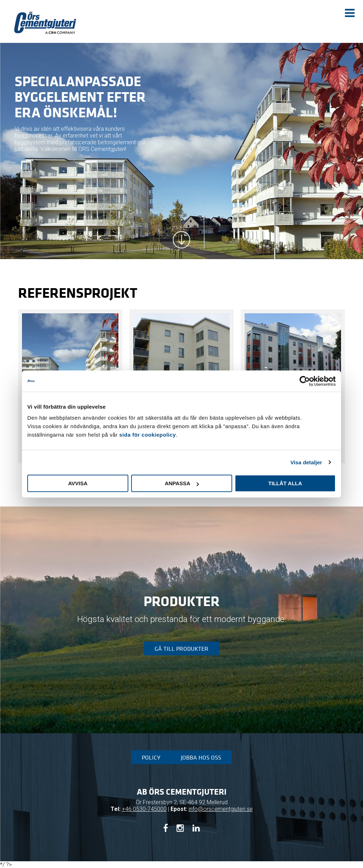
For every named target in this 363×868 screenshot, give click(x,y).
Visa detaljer (306, 462)
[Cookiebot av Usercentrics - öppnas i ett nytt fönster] (305, 381)
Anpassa (182, 483)
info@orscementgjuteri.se (221, 809)
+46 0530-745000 (144, 809)
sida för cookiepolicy (147, 435)
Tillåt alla (285, 483)
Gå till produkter (181, 649)
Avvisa (78, 483)
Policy (151, 757)
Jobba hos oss (201, 757)
